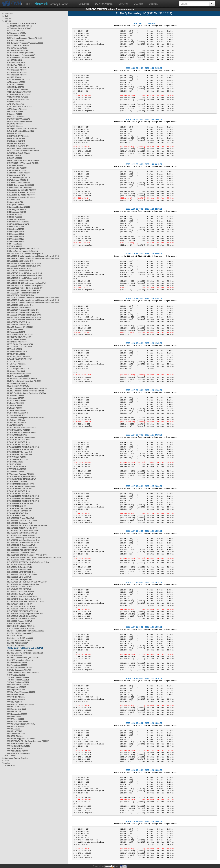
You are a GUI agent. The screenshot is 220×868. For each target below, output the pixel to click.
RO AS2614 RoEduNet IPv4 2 (20, 567)
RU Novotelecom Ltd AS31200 (21, 650)
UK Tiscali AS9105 (15, 748)
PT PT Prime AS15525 (17, 467)
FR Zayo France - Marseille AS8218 (22, 251)
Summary (154, 4)
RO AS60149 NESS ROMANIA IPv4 (22, 616)
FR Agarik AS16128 (16, 205)
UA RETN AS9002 (15, 717)
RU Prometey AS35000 (17, 665)
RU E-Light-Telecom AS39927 (20, 633)
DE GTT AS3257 (15, 134)
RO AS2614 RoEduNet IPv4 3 (20, 570)
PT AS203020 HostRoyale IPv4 (20, 484)
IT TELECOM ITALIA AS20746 (20, 344)
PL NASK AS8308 (15, 408)
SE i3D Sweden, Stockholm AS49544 (23, 673)
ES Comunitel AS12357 (17, 168)
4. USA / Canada (9, 756)
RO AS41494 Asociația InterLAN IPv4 (23, 584)
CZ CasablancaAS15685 (18, 90)
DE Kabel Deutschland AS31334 (21, 148)
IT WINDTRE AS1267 (16, 354)
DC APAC (124, 4)
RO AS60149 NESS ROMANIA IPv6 (22, 533)
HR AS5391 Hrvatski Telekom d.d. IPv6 (24, 263)
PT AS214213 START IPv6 (18, 442)
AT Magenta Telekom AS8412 (20, 26)
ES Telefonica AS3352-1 (18, 180)
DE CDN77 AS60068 (16, 116)
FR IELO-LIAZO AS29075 (18, 224)
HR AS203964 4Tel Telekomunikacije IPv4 (25, 286)
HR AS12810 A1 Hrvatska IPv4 (20, 271)
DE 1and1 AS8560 (15, 112)
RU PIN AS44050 (15, 655)
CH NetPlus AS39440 (16, 65)
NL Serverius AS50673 (17, 383)
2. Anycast (7, 19)
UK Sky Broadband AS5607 (19, 744)
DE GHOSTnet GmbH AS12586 (21, 131)
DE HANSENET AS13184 (18, 136)
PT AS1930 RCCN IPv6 (17, 435)
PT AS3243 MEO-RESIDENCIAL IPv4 (23, 496)
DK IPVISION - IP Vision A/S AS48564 (23, 163)
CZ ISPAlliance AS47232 (18, 97)
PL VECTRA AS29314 (16, 423)
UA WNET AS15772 (16, 726)
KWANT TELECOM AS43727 (19, 359)
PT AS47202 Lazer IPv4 (17, 506)
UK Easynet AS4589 (16, 734)
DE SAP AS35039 (15, 158)
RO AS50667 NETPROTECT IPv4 (21, 606)
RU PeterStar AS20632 (17, 663)
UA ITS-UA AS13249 (16, 707)
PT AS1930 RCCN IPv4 (17, 481)
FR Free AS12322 (15, 214)
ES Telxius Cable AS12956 (19, 183)
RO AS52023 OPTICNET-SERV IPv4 (23, 611)
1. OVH (5, 16)
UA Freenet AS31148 (16, 699)
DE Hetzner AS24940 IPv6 (18, 146)
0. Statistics (8, 14)
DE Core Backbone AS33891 (20, 121)
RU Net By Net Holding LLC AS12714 (27, 648)
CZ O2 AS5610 (14, 102)
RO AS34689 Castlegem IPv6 (20, 523)
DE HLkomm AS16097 (17, 139)
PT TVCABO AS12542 (17, 469)
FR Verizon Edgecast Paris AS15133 (23, 249)
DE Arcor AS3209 (15, 114)
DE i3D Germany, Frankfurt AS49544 (23, 161)
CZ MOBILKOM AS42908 (18, 99)
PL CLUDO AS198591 (17, 401)
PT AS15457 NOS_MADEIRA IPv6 (22, 432)
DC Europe (85, 4)
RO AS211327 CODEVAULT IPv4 (21, 552)
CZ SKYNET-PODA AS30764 (19, 107)
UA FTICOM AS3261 (16, 697)
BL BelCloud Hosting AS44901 (21, 53)
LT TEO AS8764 (14, 366)
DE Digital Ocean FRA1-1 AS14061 (22, 129)
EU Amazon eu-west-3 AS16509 (21, 197)
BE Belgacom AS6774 (17, 33)
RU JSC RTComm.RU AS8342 (20, 641)
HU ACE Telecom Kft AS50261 (20, 327)
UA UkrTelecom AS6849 (18, 721)
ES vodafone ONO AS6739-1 (20, 188)
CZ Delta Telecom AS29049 (19, 92)
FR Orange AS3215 (16, 232)
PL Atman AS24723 (16, 396)
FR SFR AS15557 (15, 244)
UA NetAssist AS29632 (17, 714)
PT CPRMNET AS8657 (17, 457)
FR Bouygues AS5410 (17, 210)
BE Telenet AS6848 (16, 41)
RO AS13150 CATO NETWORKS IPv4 (23, 543)
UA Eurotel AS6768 (16, 695)
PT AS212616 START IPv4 (18, 440)
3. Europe (7, 21)
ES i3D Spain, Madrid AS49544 (21, 185)
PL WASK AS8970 (15, 425)
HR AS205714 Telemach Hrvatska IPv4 (24, 290)
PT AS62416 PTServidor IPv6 (20, 452)
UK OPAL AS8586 (15, 736)
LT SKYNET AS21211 (16, 364)
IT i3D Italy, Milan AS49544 (19, 357)
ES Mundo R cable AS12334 (19, 173)
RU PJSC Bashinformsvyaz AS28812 (23, 658)
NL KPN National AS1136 (18, 376)
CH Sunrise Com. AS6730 (18, 68)
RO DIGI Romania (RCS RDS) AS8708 (24, 538)
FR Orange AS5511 (16, 241)
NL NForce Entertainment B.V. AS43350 (24, 381)
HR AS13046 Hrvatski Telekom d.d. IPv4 (25, 273)
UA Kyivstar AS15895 (17, 709)
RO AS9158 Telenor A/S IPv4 (20, 621)
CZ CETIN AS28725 (16, 87)
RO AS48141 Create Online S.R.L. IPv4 (24, 599)
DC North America (105, 4)
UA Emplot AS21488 (16, 690)
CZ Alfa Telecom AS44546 (18, 80)
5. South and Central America (15, 758)
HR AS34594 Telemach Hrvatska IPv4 (23, 310)
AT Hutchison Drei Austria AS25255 (23, 23)
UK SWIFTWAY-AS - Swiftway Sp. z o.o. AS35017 (28, 741)
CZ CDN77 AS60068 (16, 85)
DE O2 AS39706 (14, 156)
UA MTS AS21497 (15, 712)
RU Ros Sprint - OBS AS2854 (20, 668)
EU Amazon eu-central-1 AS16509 (22, 190)
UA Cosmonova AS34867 (18, 685)
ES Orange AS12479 (16, 175)
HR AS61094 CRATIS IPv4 (18, 322)
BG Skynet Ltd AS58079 (18, 50)
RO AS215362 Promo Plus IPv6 (21, 518)
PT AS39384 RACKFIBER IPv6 (20, 450)
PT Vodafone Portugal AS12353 (21, 474)
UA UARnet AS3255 (16, 719)
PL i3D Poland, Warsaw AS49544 (21, 428)
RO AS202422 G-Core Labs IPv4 (21, 545)
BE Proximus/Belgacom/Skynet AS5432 (24, 38)
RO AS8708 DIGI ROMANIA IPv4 (21, 619)
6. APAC (6, 761)
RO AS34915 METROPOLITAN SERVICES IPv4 (27, 582)
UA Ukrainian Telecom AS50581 (21, 724)
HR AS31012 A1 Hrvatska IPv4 (20, 305)
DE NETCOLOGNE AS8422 (19, 153)
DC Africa (139, 4)
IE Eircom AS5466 (15, 330)
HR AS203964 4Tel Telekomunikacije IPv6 (25, 254)
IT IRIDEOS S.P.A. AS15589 (19, 337)
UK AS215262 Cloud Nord (18, 753)
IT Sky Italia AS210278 (17, 342)
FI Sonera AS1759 (15, 202)
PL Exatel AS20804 (16, 403)
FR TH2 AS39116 (15, 246)
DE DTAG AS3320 (15, 124)
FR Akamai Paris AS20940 (19, 207)
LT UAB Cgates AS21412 (18, 369)
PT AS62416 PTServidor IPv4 (20, 508)
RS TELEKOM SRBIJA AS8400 (20, 628)
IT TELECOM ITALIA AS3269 (20, 347)
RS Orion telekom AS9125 (19, 624)
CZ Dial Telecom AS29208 (18, 94)
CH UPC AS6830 (14, 77)
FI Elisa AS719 (14, 200)
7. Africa (6, 763)
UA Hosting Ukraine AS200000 (20, 704)
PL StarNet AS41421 (16, 415)
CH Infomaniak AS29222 (18, 63)
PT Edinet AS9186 (15, 462)
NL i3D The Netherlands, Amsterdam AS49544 (27, 388)
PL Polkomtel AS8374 (17, 410)
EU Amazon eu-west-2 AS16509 (21, 195)
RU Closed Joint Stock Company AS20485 (26, 631)
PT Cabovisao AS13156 (17, 459)
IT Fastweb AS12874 (16, 332)
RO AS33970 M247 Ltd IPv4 (19, 577)
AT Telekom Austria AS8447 (19, 28)
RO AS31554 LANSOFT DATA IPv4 (22, 575)
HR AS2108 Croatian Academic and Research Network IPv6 (33, 256)
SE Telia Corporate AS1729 (19, 670)
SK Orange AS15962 (16, 675)
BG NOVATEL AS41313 (17, 48)
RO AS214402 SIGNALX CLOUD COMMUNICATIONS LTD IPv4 (34, 557)
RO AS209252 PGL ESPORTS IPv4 (22, 550)
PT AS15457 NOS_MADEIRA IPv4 (22, 477)
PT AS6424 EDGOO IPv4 (18, 513)
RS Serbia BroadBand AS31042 (21, 626)
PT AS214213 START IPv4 (18, 491)
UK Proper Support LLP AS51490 (22, 739)
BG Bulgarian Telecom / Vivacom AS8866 (25, 43)
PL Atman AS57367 (16, 398)
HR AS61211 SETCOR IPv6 (19, 268)
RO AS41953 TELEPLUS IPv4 (20, 587)
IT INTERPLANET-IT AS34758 (20, 334)
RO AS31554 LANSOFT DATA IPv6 (22, 521)
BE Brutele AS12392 (16, 36)
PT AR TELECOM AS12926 (19, 430)
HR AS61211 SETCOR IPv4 (19, 325)
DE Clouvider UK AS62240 (19, 119)
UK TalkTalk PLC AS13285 (19, 746)
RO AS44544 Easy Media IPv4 (20, 594)
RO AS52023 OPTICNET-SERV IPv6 (23, 530)
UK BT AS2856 (14, 729)
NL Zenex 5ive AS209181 (18, 386)
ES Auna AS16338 (15, 165)
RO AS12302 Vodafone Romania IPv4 (23, 540)
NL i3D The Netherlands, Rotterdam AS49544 (27, 393)
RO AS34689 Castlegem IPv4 (20, 579)
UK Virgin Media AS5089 (18, 751)
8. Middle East (9, 766)
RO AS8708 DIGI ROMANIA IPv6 (21, 535)
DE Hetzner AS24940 (16, 141)
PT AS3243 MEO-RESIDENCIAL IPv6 (23, 447)
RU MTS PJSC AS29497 (18, 643)
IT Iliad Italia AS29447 (17, 339)
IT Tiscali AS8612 (15, 349)
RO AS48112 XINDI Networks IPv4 (22, 597)
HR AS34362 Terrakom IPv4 (19, 308)
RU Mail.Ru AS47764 (16, 646)
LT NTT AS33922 (14, 361)
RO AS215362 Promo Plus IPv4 (21, 560)
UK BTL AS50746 (15, 731)
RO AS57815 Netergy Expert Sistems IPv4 (25, 614)
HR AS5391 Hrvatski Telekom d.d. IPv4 (24, 315)
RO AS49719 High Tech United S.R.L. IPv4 (25, 601)
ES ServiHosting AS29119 (18, 178)
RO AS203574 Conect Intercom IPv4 (23, 548)
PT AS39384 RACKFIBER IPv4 (20, 504)
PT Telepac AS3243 (16, 472)
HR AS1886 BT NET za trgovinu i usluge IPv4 (27, 283)
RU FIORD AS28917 (16, 636)
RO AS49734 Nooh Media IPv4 (20, 604)
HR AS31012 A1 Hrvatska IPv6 (20, 261)
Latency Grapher (52, 4)
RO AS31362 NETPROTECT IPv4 (21, 572)
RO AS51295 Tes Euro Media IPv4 (22, 609)
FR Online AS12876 (16, 229)
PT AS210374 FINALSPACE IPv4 (21, 486)
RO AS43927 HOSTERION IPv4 (21, 592)
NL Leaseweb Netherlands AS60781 (23, 379)
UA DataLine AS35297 (17, 687)
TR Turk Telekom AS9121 (18, 677)
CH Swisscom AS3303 (17, 70)
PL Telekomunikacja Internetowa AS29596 (26, 418)
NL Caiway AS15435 (16, 371)
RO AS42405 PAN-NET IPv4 (19, 589)
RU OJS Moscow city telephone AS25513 (25, 653)
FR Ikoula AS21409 (16, 227)
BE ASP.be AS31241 (16, 31)
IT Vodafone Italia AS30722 (19, 352)
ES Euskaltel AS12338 (17, 170)
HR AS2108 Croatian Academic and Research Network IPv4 (33, 298)
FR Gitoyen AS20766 (16, 219)
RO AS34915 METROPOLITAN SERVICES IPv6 (27, 526)
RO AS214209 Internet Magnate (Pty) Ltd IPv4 (27, 555)
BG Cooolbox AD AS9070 (18, 45)
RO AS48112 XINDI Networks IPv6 (22, 528)
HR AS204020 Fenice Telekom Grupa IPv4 (25, 288)
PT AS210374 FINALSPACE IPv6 (21, 437)
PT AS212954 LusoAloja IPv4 (20, 489)
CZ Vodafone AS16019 (17, 109)
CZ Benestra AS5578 (16, 82)
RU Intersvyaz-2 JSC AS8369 (20, 638)
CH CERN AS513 (15, 60)
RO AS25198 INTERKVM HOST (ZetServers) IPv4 (28, 562)
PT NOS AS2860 (14, 464)
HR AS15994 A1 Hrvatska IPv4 (20, 281)
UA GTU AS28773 (15, 702)
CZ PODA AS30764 (15, 104)
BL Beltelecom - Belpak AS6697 (21, 55)
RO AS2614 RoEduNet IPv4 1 (20, 565)
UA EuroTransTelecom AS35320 (21, 692)
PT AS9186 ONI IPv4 (16, 516)
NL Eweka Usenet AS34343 (19, 374)
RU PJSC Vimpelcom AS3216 (20, 660)
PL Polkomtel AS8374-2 (17, 413)
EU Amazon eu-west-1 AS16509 (21, 192)
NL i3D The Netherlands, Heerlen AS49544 (26, 391)
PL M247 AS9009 (15, 406)
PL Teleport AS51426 (16, 420)
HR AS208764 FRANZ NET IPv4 (21, 295)
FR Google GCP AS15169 (18, 222)
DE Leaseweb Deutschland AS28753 (23, 151)
